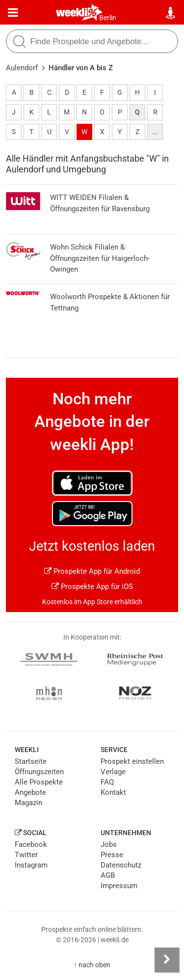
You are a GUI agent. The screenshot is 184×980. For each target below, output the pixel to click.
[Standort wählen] (171, 13)
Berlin (108, 18)
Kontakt (113, 792)
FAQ (107, 782)
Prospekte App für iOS (92, 587)
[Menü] (13, 13)
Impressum (119, 886)
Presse (112, 855)
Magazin (28, 803)
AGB (108, 875)
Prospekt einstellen (132, 761)
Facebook (31, 844)
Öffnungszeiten (39, 772)
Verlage (113, 772)
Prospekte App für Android (92, 571)
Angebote (30, 792)
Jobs (109, 844)
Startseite (31, 761)
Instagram (31, 865)
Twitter (26, 855)
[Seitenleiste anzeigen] (167, 960)
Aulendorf (22, 68)
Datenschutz (121, 865)
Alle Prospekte (39, 782)
